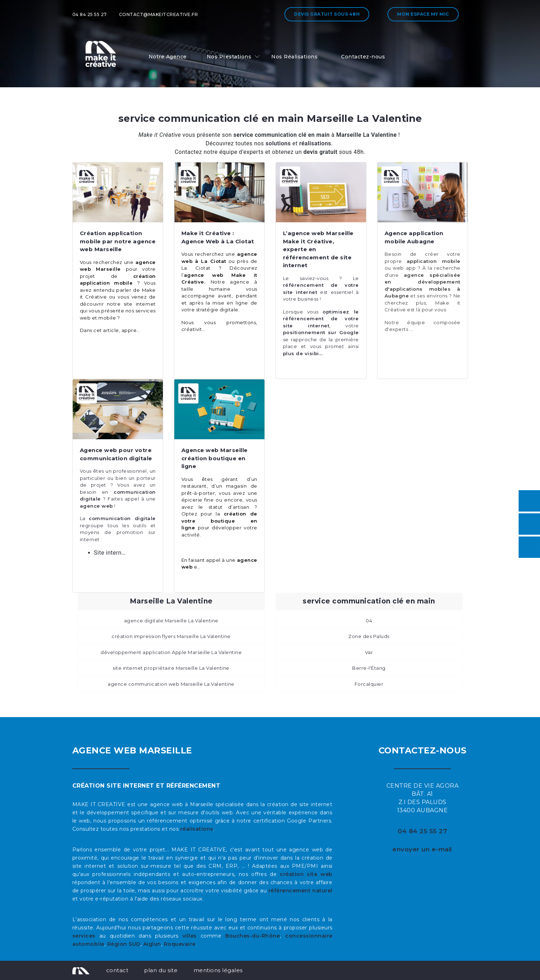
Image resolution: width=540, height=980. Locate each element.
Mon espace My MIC (423, 14)
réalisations (197, 829)
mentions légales (218, 970)
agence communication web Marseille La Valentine (171, 684)
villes (190, 936)
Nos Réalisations (294, 57)
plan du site (161, 970)
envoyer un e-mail (422, 849)
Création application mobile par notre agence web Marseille (118, 241)
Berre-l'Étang (369, 668)
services (84, 936)
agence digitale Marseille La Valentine (171, 621)
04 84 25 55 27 (90, 14)
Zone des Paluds (369, 636)
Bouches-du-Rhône (253, 936)
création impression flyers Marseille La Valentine (171, 636)
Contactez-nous (363, 57)
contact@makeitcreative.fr (159, 14)
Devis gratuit (327, 14)
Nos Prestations (229, 57)
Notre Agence (168, 57)
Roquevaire (180, 944)
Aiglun (152, 944)
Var (369, 652)
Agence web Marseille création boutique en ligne (215, 458)
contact (117, 970)
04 (369, 621)
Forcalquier (369, 684)
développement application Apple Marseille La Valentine (171, 652)
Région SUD (124, 944)
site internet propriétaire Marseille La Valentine (171, 668)
